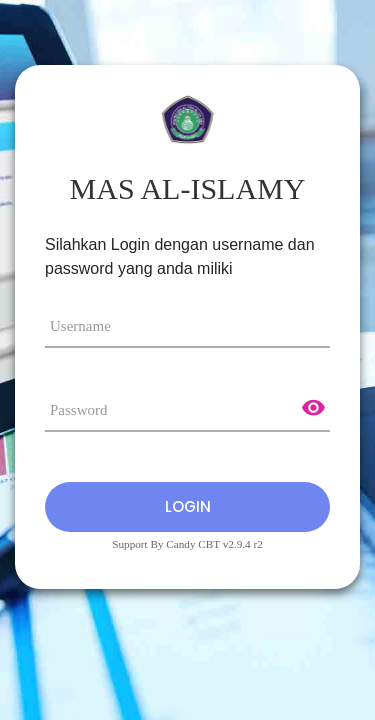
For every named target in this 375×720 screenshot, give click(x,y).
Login (188, 506)
